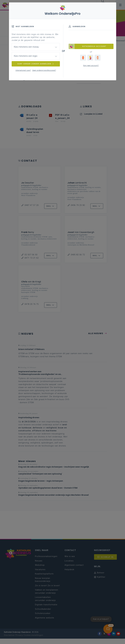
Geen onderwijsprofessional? (44, 70)
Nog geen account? (91, 66)
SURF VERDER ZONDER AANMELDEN (36, 64)
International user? (23, 70)
